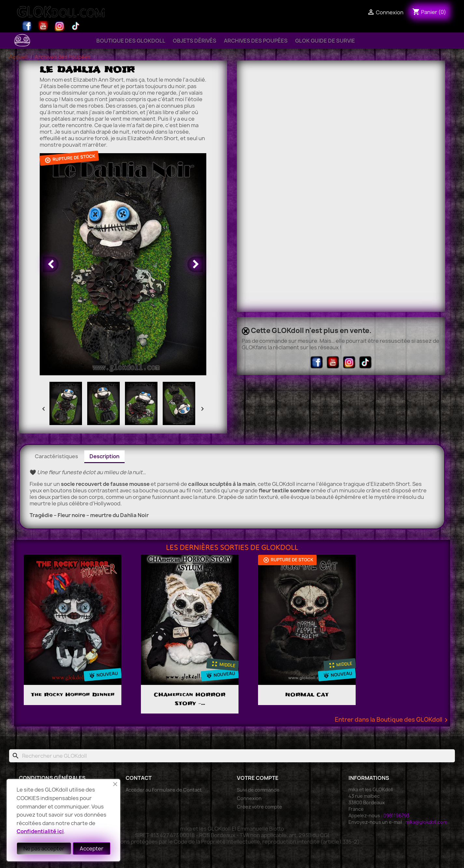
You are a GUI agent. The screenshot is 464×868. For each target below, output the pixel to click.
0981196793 (396, 815)
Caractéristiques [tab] (56, 456)
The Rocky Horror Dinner (73, 695)
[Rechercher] (232, 756)
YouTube (43, 26)
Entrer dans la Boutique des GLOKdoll (392, 720)
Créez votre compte (259, 807)
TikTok (76, 26)
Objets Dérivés (195, 41)
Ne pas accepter (44, 848)
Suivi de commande (258, 790)
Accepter (92, 848)
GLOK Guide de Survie (325, 41)
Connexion (249, 798)
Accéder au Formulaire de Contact (164, 790)
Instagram (60, 26)
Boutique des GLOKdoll (131, 41)
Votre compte (258, 778)
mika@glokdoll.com (426, 822)
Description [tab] (104, 456)
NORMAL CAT (307, 695)
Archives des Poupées (256, 41)
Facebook (27, 26)
